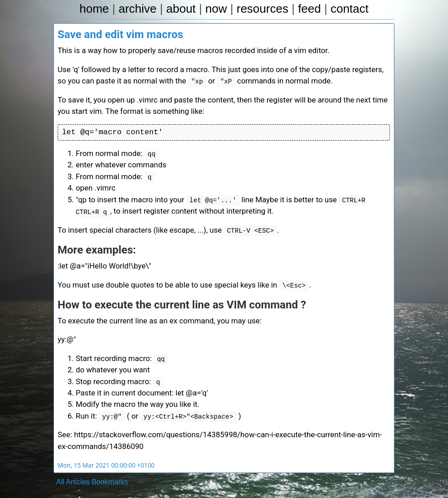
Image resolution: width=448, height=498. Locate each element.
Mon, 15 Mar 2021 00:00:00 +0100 (104, 452)
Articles (78, 468)
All (60, 468)
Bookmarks (110, 468)
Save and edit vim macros (120, 36)
